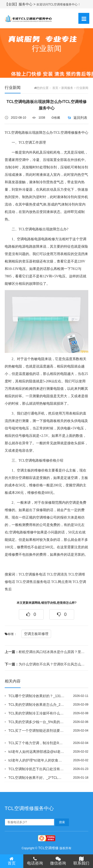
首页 (55, 88)
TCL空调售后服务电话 (33, 582)
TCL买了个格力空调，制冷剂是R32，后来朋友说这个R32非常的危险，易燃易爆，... (36, 743)
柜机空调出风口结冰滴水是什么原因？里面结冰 (45, 652)
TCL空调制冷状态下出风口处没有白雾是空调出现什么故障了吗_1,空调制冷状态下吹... (36, 769)
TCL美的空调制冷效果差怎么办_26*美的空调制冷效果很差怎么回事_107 (36, 705)
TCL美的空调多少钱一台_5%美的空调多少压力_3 (36, 722)
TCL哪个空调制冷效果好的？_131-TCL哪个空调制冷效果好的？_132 (36, 696)
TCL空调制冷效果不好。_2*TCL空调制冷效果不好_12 (36, 778)
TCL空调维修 (48, 848)
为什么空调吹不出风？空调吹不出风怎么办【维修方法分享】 (45, 664)
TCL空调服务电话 (32, 574)
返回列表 (80, 118)
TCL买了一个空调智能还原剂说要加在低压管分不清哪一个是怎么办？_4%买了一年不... (36, 731)
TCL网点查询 (61, 582)
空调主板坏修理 (36, 634)
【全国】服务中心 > (21, 4)
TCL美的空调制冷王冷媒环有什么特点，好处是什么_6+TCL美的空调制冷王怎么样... (36, 713)
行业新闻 (82, 88)
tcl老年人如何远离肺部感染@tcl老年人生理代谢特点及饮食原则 (36, 752)
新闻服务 (67, 88)
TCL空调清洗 (57, 574)
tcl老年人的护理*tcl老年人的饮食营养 (36, 760)
